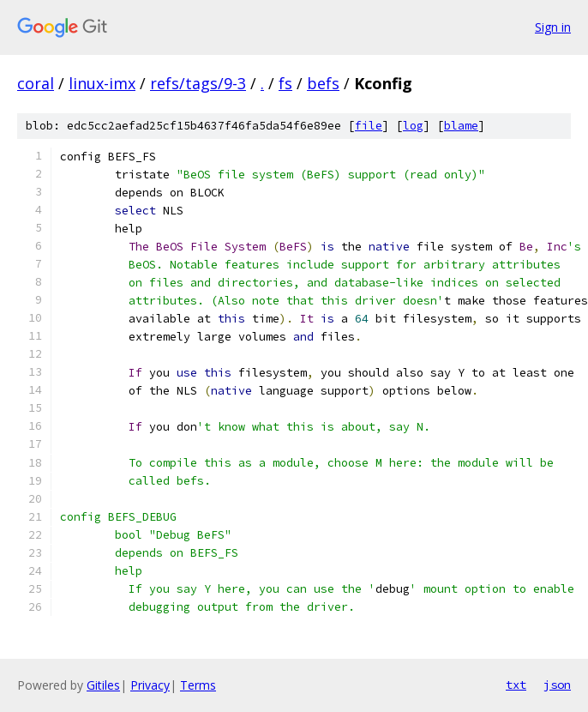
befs (323, 83)
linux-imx (102, 83)
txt (516, 685)
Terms (198, 685)
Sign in (553, 27)
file (369, 126)
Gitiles (103, 685)
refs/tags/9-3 (198, 83)
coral (36, 83)
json (557, 685)
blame (461, 126)
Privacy (150, 685)
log (413, 126)
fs (285, 83)
